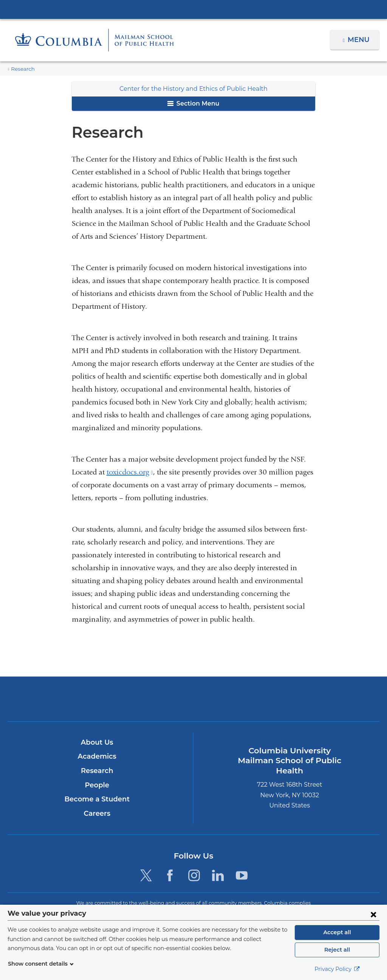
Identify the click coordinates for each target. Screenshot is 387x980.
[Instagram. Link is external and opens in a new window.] (194, 875)
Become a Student (97, 799)
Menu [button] (360, 40)
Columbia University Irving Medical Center (193, 9)
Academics (97, 757)
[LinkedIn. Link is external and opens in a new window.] (218, 875)
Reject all (337, 950)
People (97, 785)
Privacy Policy (337, 969)
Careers (97, 814)
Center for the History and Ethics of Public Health (193, 89)
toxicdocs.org (130, 472)
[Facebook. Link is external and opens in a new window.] (170, 875)
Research (22, 69)
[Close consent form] (373, 914)
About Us (97, 742)
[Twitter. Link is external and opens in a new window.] (146, 875)
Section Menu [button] (193, 103)
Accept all (337, 932)
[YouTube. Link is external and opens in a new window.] (242, 875)
